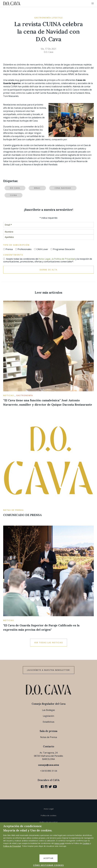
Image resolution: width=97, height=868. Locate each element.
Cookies (86, 843)
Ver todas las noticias (49, 643)
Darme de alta (48, 270)
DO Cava (15, 188)
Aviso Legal (45, 259)
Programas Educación (64, 249)
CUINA (13, 195)
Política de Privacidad (12, 846)
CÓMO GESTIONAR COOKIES (48, 865)
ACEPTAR (48, 858)
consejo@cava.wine (49, 765)
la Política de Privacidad (63, 259)
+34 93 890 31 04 (49, 771)
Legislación (48, 716)
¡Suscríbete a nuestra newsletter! (49, 670)
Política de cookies (49, 815)
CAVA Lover (42, 249)
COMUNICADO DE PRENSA (22, 515)
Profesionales (25, 249)
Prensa (9, 249)
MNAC (37, 188)
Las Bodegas (48, 710)
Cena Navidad (63, 188)
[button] (93, 3)
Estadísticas (49, 722)
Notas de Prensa (49, 737)
